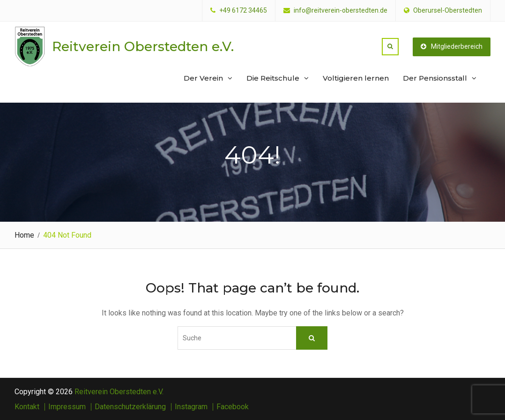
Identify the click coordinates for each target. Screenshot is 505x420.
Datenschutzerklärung (130, 407)
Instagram (191, 407)
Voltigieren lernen (356, 78)
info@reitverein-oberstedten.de (341, 11)
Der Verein (203, 78)
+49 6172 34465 (243, 11)
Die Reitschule (273, 78)
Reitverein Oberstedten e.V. (143, 46)
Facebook (233, 407)
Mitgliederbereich (452, 46)
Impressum (67, 407)
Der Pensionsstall (435, 78)
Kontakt (27, 407)
